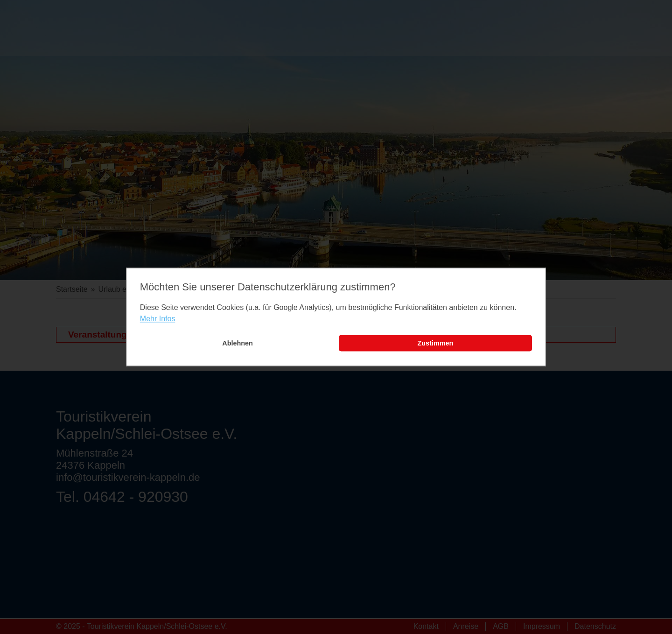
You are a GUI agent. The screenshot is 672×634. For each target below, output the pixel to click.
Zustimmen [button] (436, 343)
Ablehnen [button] (238, 343)
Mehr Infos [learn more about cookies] (158, 319)
